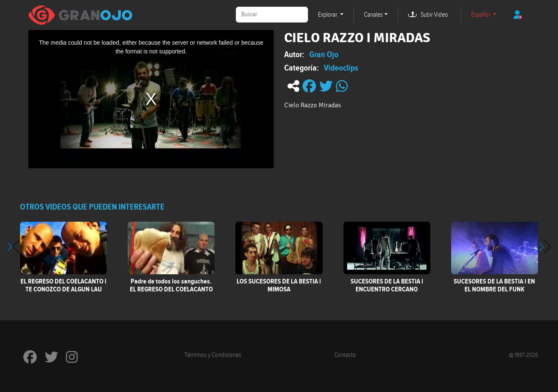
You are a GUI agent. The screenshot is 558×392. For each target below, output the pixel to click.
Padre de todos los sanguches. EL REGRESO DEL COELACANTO (171, 285)
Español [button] (481, 15)
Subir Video (434, 15)
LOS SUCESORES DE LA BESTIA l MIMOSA (279, 285)
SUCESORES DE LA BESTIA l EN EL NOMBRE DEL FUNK (494, 285)
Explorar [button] (328, 15)
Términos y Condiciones (213, 355)
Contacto (345, 355)
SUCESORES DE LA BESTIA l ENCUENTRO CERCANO (387, 285)
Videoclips (341, 68)
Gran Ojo (324, 54)
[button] (545, 247)
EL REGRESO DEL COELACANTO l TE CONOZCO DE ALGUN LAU (63, 285)
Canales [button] (373, 15)
